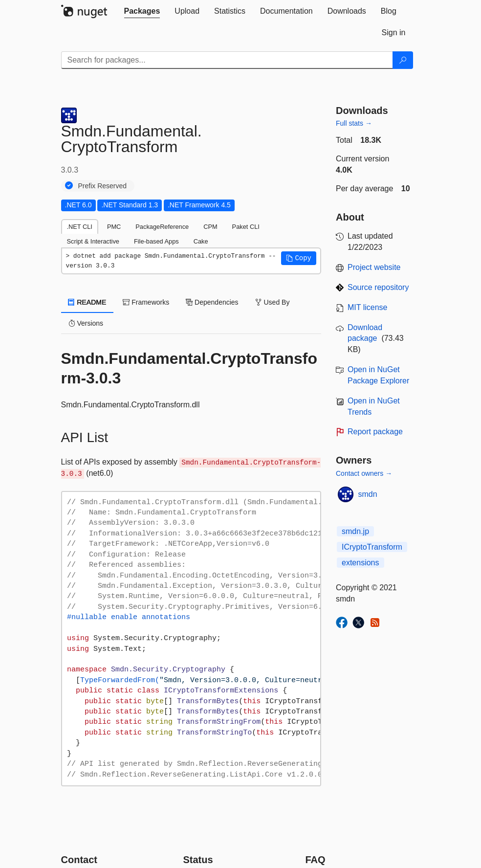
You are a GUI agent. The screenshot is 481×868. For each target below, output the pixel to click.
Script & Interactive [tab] (93, 241)
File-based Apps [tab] (156, 241)
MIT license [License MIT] (368, 307)
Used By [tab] (273, 302)
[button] (299, 258)
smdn (368, 494)
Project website (374, 267)
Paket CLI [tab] (246, 227)
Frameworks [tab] (146, 302)
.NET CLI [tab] (80, 227)
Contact (79, 860)
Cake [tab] (201, 241)
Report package (375, 432)
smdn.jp (355, 531)
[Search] (403, 60)
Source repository (378, 287)
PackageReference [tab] (162, 227)
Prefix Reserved (103, 186)
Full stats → (354, 123)
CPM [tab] (210, 227)
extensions (361, 563)
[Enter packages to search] (227, 60)
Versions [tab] (86, 323)
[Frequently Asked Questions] (316, 860)
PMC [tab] (114, 227)
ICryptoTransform (372, 547)
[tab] (142, 11)
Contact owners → (364, 473)
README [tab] (87, 302)
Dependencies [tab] (212, 302)
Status (198, 860)
